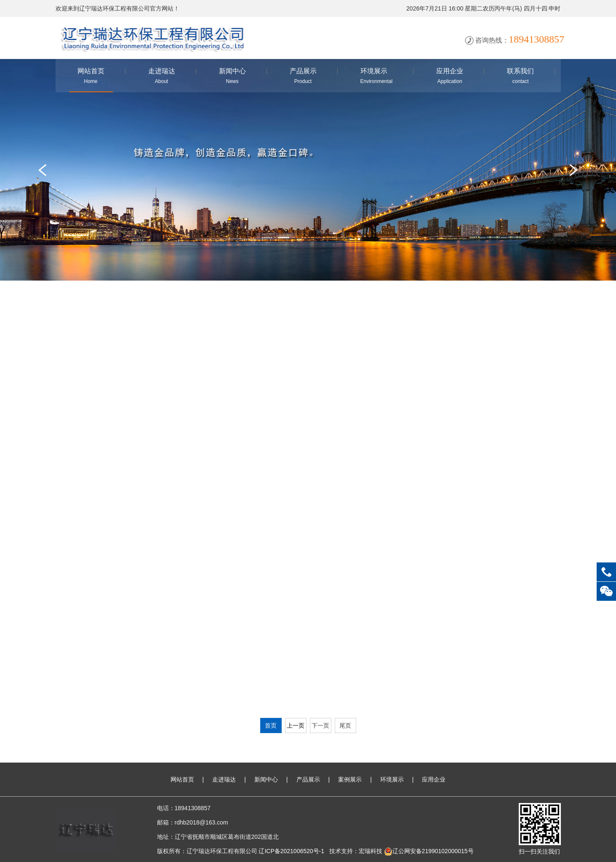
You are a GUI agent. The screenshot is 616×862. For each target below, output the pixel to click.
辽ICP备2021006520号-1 (291, 851)
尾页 (345, 725)
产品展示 (308, 779)
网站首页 (182, 779)
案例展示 (350, 779)
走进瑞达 (224, 779)
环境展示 (392, 779)
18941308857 (606, 572)
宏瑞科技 (371, 851)
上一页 (296, 725)
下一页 (320, 725)
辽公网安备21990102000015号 (429, 851)
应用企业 (434, 779)
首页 (271, 725)
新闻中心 (266, 779)
